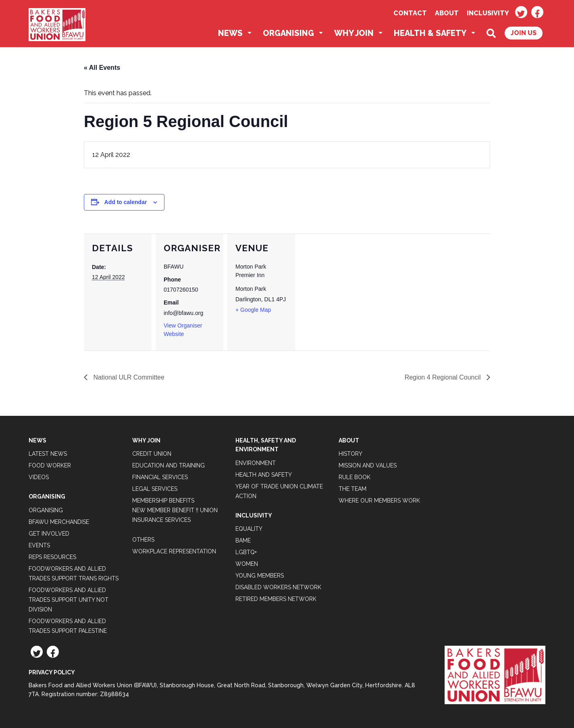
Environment (256, 463)
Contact (410, 13)
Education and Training (168, 465)
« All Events (102, 68)
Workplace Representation (174, 551)
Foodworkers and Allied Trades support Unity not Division (69, 600)
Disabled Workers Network (278, 587)
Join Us (524, 33)
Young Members (260, 576)
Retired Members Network (276, 599)
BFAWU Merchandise (59, 522)
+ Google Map (253, 310)
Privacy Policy (52, 672)
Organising (288, 33)
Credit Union (152, 454)
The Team (353, 489)
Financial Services (160, 477)
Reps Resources (52, 557)
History (350, 454)
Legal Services (155, 489)
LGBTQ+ (246, 552)
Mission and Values (368, 465)
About (447, 13)
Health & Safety (430, 33)
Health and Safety (264, 475)
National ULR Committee (128, 377)
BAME (243, 540)
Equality (249, 529)
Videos (39, 477)
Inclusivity (488, 13)
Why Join (354, 33)
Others (143, 540)
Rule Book (355, 477)
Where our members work (379, 501)
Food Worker (50, 465)
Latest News (48, 454)
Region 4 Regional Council (443, 377)
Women (247, 564)
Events (39, 545)
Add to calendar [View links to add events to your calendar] (126, 202)
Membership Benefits (163, 501)
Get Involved (49, 534)
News (230, 33)
